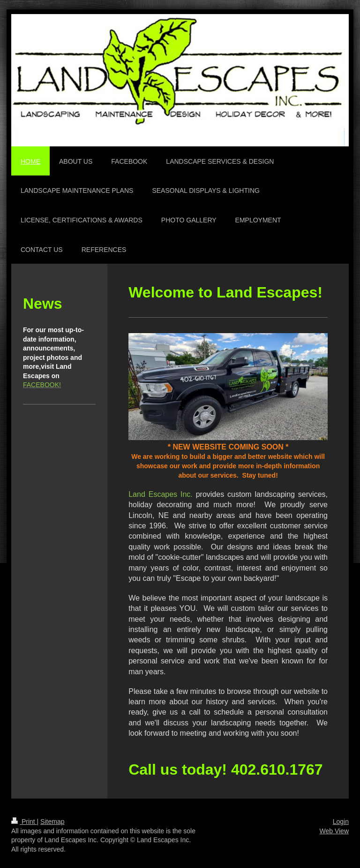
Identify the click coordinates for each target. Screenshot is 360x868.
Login (341, 822)
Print (24, 822)
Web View (334, 831)
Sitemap (52, 822)
